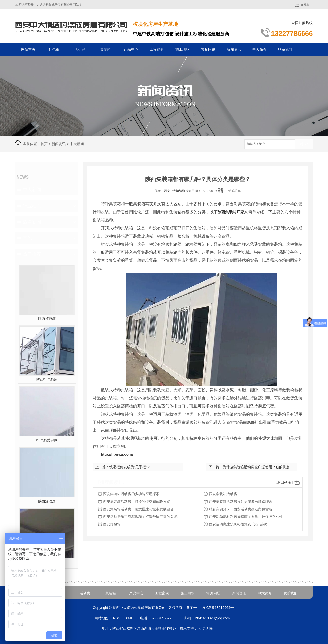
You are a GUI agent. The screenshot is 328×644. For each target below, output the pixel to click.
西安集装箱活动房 (223, 494)
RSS (117, 618)
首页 (44, 144)
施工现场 (182, 49)
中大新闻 (77, 144)
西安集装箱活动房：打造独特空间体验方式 (137, 502)
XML (130, 618)
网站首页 (28, 49)
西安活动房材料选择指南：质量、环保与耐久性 (246, 517)
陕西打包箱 (47, 319)
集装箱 (105, 49)
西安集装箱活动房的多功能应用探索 (131, 494)
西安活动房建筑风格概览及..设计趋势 (238, 524)
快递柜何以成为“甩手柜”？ (130, 467)
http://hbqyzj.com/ (117, 454)
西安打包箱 (112, 524)
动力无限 (206, 628)
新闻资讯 (234, 49)
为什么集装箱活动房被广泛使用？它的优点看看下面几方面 (269, 467)
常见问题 (208, 49)
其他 (27, 238)
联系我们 (285, 49)
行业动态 (32, 206)
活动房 (80, 49)
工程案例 (157, 49)
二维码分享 (233, 191)
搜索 (304, 144)
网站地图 (102, 618)
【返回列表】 (284, 482)
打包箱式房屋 (47, 440)
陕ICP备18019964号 (218, 608)
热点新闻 (32, 222)
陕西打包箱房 (47, 379)
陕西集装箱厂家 (231, 212)
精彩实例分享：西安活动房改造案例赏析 (241, 509)
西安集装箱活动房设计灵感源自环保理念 (241, 502)
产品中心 (131, 49)
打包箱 (54, 49)
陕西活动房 (47, 501)
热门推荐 (32, 254)
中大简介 (259, 49)
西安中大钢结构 (174, 191)
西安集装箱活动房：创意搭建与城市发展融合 (138, 509)
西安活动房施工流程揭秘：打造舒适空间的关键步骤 (143, 517)
